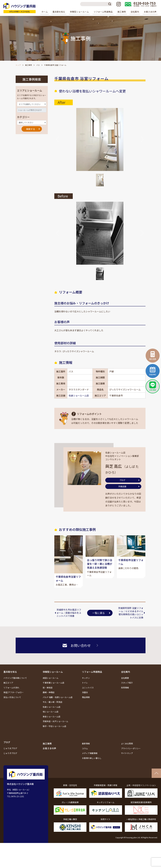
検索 (110, 4)
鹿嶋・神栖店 (49, 700)
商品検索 (86, 704)
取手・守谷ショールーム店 (54, 733)
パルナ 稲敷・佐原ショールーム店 (58, 704)
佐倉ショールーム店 (79, 395)
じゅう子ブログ (10, 760)
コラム (85, 756)
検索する (31, 129)
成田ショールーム (51, 685)
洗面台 (85, 700)
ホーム (45, 12)
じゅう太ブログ (10, 756)
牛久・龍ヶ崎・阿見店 (53, 709)
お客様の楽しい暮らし (92, 765)
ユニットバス (88, 695)
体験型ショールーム (53, 679)
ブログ (122, 480)
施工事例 (122, 12)
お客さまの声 (150, 12)
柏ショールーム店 (51, 719)
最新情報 (86, 751)
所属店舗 (122, 486)
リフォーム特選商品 (92, 679)
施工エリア (8, 690)
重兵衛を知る (10, 679)
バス (38, 65)
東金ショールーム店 (52, 724)
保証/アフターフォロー (14, 700)
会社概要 (125, 685)
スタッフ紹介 (127, 690)
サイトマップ (127, 760)
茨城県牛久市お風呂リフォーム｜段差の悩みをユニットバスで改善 (69, 620)
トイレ (85, 690)
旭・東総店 (48, 695)
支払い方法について (12, 704)
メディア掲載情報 (90, 760)
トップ (18, 65)
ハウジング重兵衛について (15, 685)
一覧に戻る (99, 620)
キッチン (86, 685)
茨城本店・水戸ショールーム (55, 729)
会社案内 (126, 679)
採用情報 (125, 695)
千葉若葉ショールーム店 (53, 690)
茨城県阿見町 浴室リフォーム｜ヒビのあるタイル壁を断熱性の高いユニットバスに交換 (131, 620)
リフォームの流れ (11, 695)
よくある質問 (127, 751)
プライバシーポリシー (131, 756)
